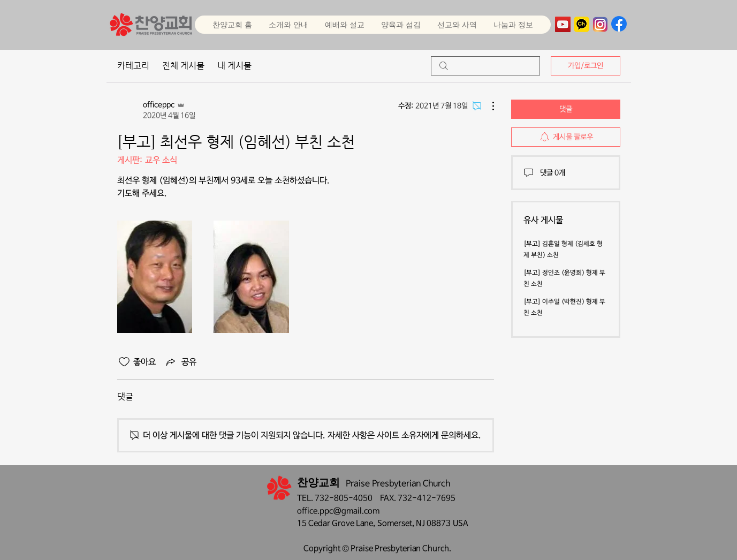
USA (461, 523)
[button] (344, 25)
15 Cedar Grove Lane (335, 523)
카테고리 (133, 66)
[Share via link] (180, 362)
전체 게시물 (183, 66)
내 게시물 (234, 66)
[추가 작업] (488, 106)
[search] (485, 66)
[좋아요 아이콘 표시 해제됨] (124, 362)
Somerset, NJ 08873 (415, 523)
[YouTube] (563, 24)
